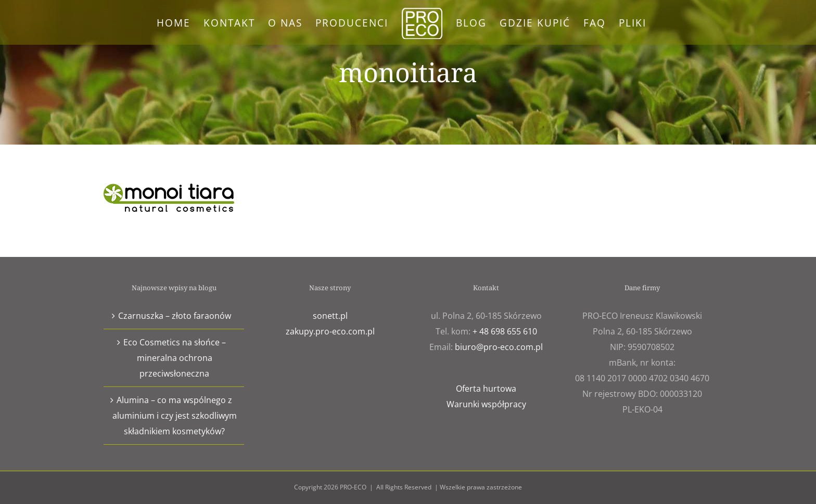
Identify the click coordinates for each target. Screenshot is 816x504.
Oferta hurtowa (486, 389)
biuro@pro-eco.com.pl (499, 347)
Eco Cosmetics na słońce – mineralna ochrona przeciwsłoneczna (175, 358)
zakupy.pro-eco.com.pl (330, 331)
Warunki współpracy (486, 404)
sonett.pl (330, 316)
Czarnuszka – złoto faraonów (175, 316)
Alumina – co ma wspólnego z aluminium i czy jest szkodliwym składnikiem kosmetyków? (175, 416)
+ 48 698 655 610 (505, 331)
